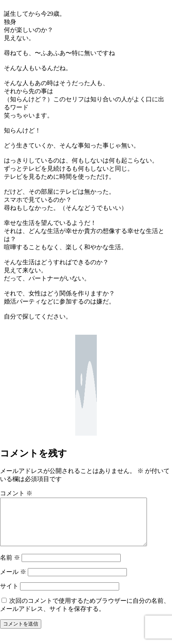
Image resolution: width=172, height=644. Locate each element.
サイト (9, 595)
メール (13, 581)
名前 (10, 567)
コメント (16, 493)
